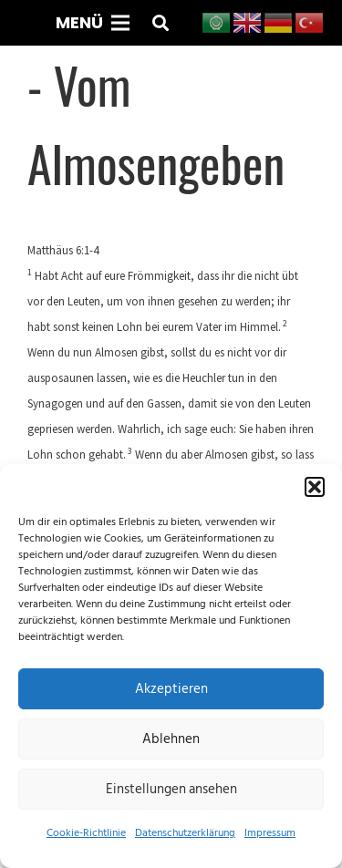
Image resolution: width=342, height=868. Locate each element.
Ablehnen (171, 739)
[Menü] (92, 23)
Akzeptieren (171, 689)
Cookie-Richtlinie (86, 833)
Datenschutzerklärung (185, 833)
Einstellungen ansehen (171, 789)
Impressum (270, 833)
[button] (315, 487)
